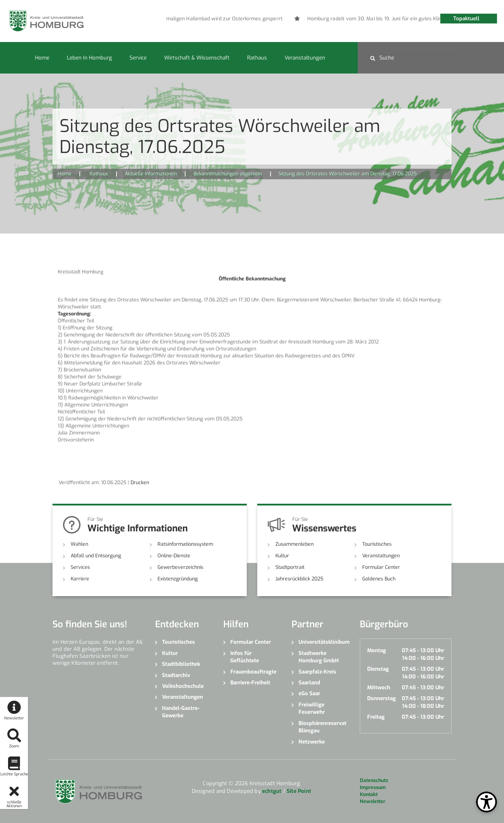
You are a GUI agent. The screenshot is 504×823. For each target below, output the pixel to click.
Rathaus (257, 58)
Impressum (373, 787)
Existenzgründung (178, 579)
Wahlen (79, 544)
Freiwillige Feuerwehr (312, 708)
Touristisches (377, 544)
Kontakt (369, 794)
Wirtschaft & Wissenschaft (197, 58)
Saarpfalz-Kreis (317, 672)
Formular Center (381, 567)
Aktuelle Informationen (151, 174)
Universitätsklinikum (324, 642)
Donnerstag (381, 698)
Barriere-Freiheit (250, 683)
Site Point (299, 791)
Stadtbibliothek (181, 664)
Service (138, 58)
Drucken (140, 483)
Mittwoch (379, 688)
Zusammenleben (295, 544)
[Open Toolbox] (486, 802)
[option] (238, 19)
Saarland (309, 683)
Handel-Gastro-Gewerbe (181, 712)
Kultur (282, 556)
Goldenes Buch (379, 579)
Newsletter (373, 801)
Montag (377, 650)
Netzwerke (312, 742)
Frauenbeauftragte (253, 672)
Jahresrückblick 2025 (299, 579)
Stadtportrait (290, 567)
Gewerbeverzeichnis (180, 567)
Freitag (376, 717)
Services (80, 567)
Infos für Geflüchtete (245, 657)
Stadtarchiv (176, 675)
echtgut (272, 791)
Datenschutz (374, 780)
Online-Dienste (174, 556)
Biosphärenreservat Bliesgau (323, 727)
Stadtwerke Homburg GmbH (319, 657)
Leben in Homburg (89, 58)
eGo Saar (309, 693)
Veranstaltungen (305, 58)
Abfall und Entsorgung (96, 556)
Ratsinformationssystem (185, 544)
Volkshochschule (183, 686)
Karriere (80, 579)
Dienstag (378, 669)
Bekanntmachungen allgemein (228, 174)
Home (42, 58)
